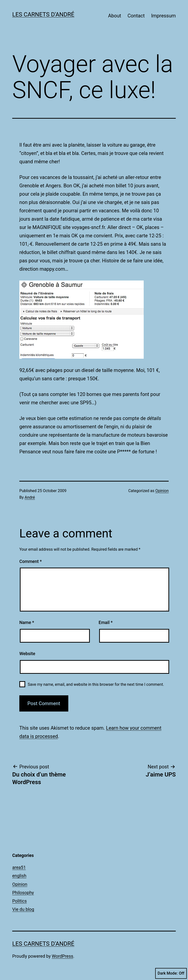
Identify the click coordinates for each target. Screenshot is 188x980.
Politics (19, 901)
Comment (30, 561)
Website (27, 654)
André (30, 497)
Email (106, 622)
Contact (136, 16)
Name (27, 622)
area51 (19, 867)
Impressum (163, 16)
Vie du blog (23, 909)
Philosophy (23, 893)
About (114, 16)
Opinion (162, 491)
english (19, 876)
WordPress (63, 956)
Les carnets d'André (43, 14)
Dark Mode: (171, 973)
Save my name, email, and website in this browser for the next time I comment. (96, 684)
